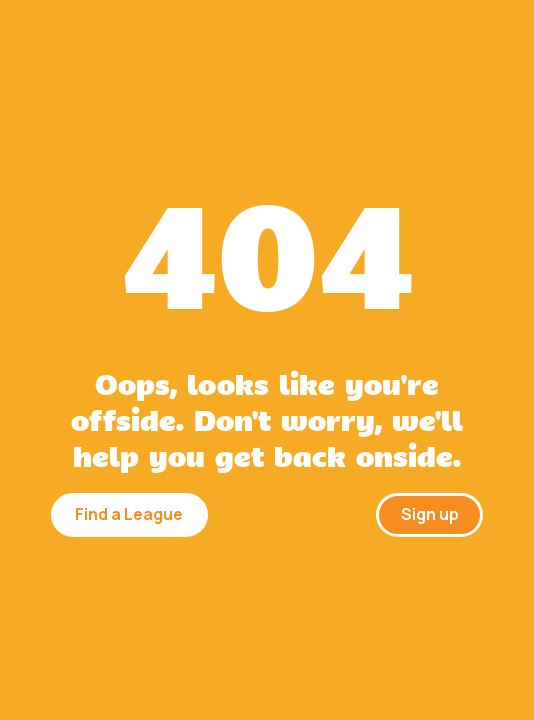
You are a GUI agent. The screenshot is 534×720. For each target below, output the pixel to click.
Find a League (129, 514)
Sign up (430, 514)
